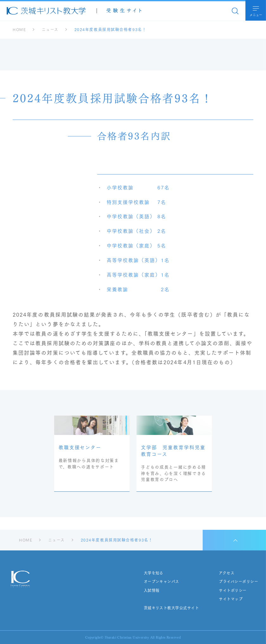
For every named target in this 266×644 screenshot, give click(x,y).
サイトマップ (231, 599)
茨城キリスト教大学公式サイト (171, 608)
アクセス (227, 573)
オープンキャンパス (161, 582)
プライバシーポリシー (238, 582)
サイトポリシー (233, 590)
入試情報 (151, 590)
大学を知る (153, 573)
